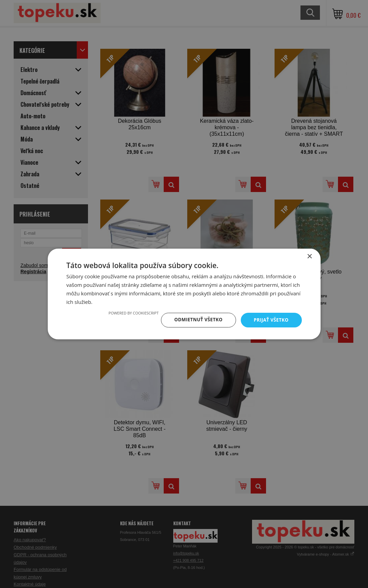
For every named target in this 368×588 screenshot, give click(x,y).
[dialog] (184, 294)
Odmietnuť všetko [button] (196, 320)
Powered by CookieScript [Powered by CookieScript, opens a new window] (130, 313)
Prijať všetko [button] (270, 320)
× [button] (310, 256)
